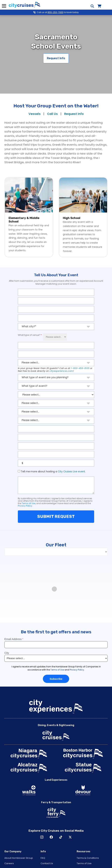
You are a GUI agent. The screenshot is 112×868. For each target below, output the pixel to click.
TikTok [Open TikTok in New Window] (61, 837)
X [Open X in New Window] (70, 837)
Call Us (52, 114)
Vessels (35, 114)
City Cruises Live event (71, 471)
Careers (9, 863)
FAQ (43, 858)
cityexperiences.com (61, 371)
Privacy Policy (25, 506)
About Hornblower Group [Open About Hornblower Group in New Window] (19, 858)
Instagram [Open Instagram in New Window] (42, 837)
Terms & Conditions (88, 858)
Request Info (56, 58)
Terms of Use (29, 503)
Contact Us (47, 863)
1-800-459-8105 (80, 368)
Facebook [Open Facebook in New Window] (51, 837)
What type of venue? (29, 335)
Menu (4, 6)
